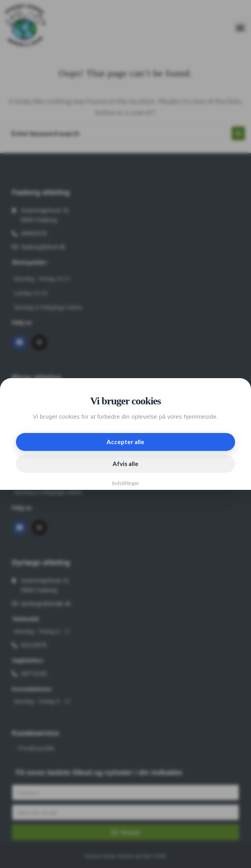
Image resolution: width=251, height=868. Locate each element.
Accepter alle (126, 442)
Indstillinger (125, 483)
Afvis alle (126, 464)
